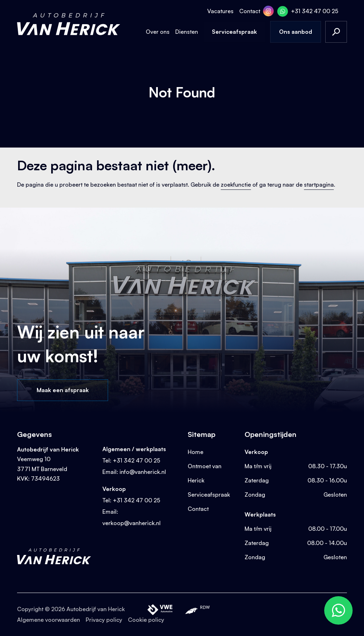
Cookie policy (146, 620)
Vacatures (220, 11)
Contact (250, 11)
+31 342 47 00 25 (315, 11)
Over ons (158, 32)
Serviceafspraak (234, 32)
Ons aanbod (296, 32)
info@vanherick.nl (143, 472)
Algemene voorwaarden (49, 620)
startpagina (319, 185)
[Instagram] (268, 11)
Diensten (187, 32)
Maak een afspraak (63, 390)
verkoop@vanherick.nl (132, 523)
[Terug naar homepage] (69, 24)
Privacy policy (104, 620)
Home (196, 452)
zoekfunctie (236, 185)
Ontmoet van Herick (205, 473)
